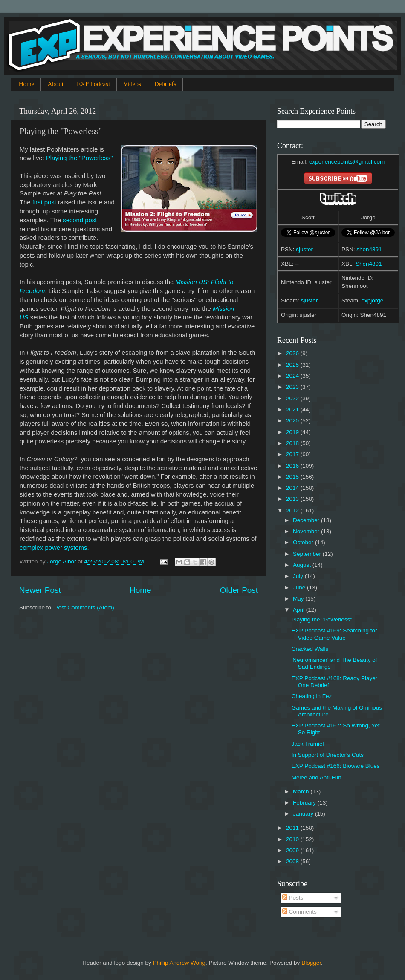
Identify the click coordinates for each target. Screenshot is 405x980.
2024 (293, 376)
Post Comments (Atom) (84, 608)
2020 (293, 421)
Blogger (311, 963)
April (299, 610)
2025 (293, 365)
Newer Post (40, 590)
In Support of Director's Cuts (328, 755)
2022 (293, 398)
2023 (293, 387)
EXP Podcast (93, 84)
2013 (293, 499)
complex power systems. (54, 548)
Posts (293, 898)
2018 (293, 443)
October (304, 542)
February (305, 803)
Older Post (239, 590)
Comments (299, 912)
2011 (293, 828)
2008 (293, 861)
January (304, 814)
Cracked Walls (310, 649)
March (302, 792)
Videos (132, 84)
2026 (293, 353)
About (55, 84)
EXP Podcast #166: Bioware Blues (336, 766)
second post (80, 220)
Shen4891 (369, 264)
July (299, 576)
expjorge (373, 300)
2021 (293, 410)
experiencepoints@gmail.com (347, 162)
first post (44, 202)
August (303, 565)
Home (27, 84)
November (307, 531)
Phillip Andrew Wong (179, 963)
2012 (293, 510)
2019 (293, 432)
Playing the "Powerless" (80, 158)
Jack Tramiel (308, 744)
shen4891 (369, 249)
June (300, 588)
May (299, 599)
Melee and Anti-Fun (317, 777)
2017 (293, 454)
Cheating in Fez (312, 696)
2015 (293, 477)
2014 (293, 488)
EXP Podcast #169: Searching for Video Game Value (334, 634)
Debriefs (165, 84)
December (307, 520)
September (308, 554)
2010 (293, 839)
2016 (293, 466)
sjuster (304, 249)
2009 (293, 850)
